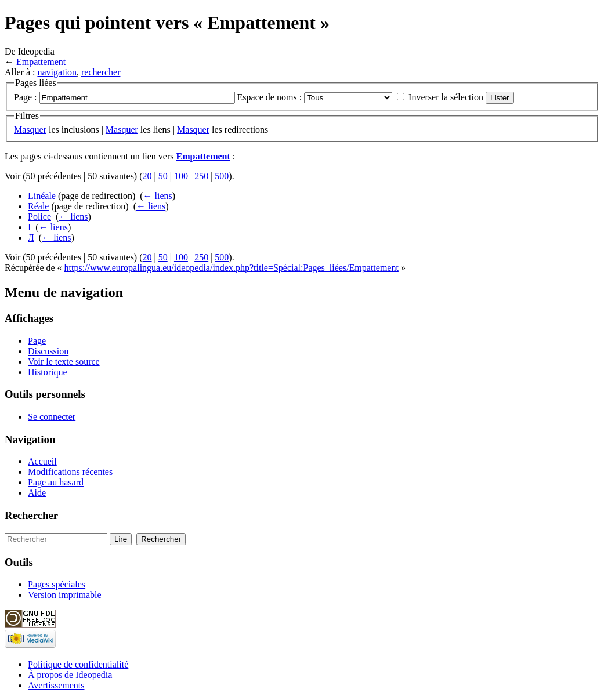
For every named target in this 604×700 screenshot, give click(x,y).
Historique (48, 372)
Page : (26, 97)
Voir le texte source (64, 362)
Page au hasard (56, 482)
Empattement (41, 62)
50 (163, 176)
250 (201, 176)
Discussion (48, 351)
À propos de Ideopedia (70, 675)
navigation (57, 72)
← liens (158, 196)
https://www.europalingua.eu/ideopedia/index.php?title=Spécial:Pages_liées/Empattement (232, 268)
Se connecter (52, 417)
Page (37, 341)
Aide (37, 493)
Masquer (30, 130)
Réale (38, 206)
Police (39, 217)
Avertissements (56, 685)
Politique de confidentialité (78, 664)
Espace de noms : (270, 97)
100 (181, 176)
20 (147, 176)
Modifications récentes (70, 472)
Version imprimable (65, 595)
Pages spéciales (57, 584)
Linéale (42, 196)
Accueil (42, 461)
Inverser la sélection (446, 97)
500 (222, 176)
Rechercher (31, 515)
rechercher (101, 72)
